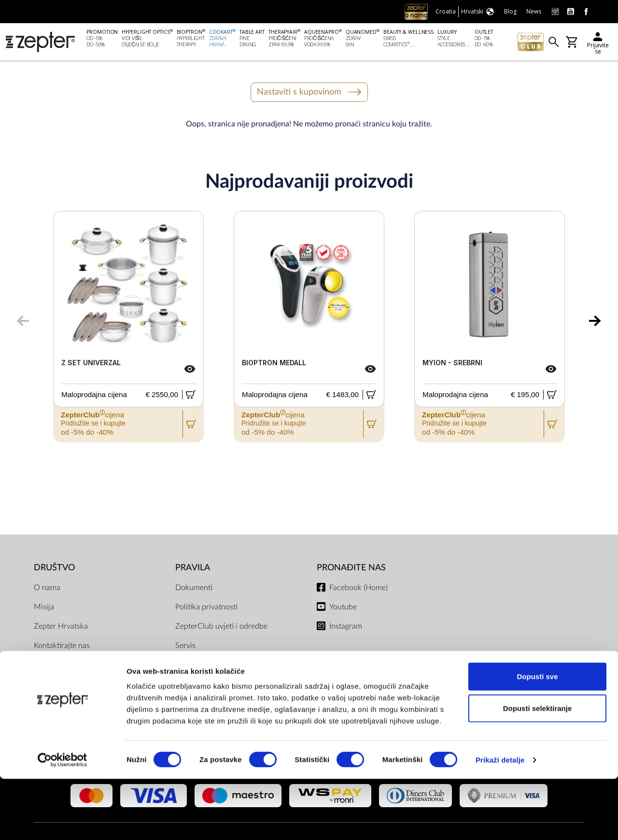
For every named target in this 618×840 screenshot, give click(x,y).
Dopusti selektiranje (538, 769)
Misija (44, 608)
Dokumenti (194, 589)
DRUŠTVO (54, 569)
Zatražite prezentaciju (70, 666)
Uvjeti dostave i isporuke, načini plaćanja (228, 691)
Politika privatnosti (206, 608)
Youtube (343, 608)
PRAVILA (193, 569)
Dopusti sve (537, 737)
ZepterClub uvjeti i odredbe (221, 628)
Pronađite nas (351, 569)
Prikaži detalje (500, 821)
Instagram (346, 628)
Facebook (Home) (358, 589)
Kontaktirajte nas (62, 647)
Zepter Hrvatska (61, 628)
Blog (41, 686)
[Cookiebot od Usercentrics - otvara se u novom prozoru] (63, 821)
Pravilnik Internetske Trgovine (224, 666)
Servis (185, 647)
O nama (47, 589)
